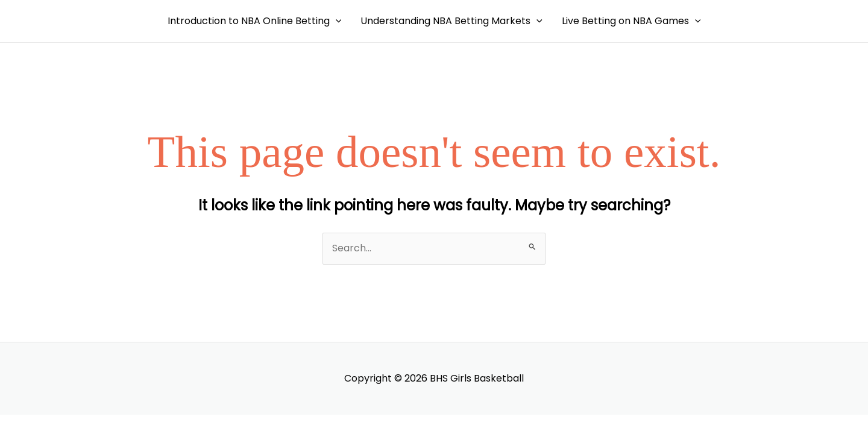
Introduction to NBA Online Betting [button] (255, 21)
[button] (336, 21)
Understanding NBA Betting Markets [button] (451, 21)
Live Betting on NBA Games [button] (631, 21)
